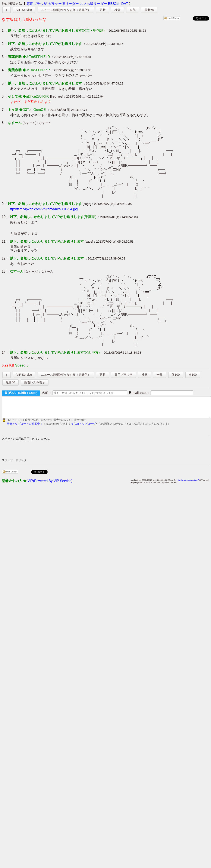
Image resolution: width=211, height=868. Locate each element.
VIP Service (24, 10)
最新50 (149, 10)
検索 (117, 10)
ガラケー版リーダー (63, 4)
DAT (125, 4)
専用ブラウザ (37, 4)
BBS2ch (114, 4)
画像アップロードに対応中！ (25, 428)
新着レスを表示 (35, 382)
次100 (193, 375)
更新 (103, 10)
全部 (133, 10)
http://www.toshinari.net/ (188, 484)
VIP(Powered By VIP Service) (50, 485)
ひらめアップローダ (83, 428)
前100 (176, 375)
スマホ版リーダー (93, 4)
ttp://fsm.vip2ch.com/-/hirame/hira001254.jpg (44, 209)
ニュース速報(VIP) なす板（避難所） (66, 10)
